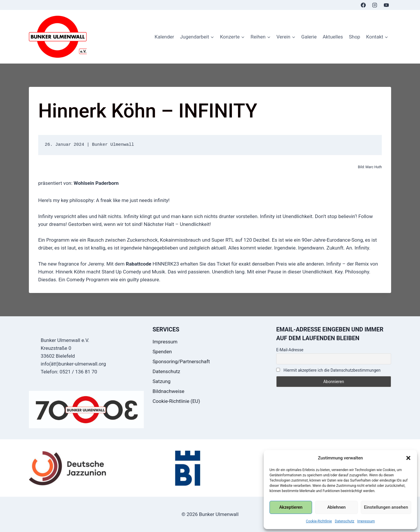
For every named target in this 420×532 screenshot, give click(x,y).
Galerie (309, 37)
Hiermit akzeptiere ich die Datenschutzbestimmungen (328, 370)
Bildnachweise (168, 391)
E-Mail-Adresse (290, 350)
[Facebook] (363, 5)
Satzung (162, 381)
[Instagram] (375, 5)
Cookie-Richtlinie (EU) (176, 401)
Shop (355, 37)
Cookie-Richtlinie (319, 521)
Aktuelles (333, 37)
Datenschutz (345, 521)
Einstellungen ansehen (386, 507)
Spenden (162, 352)
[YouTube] (386, 5)
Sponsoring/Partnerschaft (181, 361)
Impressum (366, 521)
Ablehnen (336, 507)
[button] (408, 458)
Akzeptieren (291, 507)
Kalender (164, 37)
